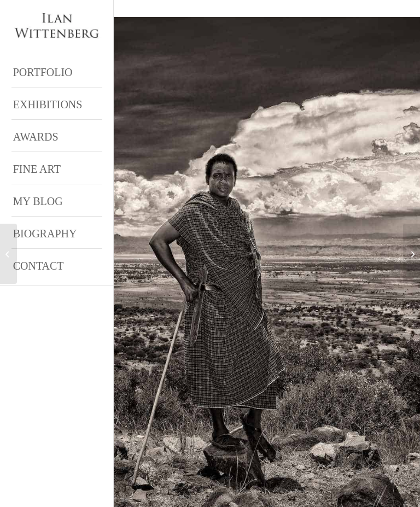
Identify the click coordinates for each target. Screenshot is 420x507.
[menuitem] (57, 71)
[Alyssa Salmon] (412, 254)
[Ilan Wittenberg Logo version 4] (57, 26)
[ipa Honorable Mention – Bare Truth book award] (8, 254)
